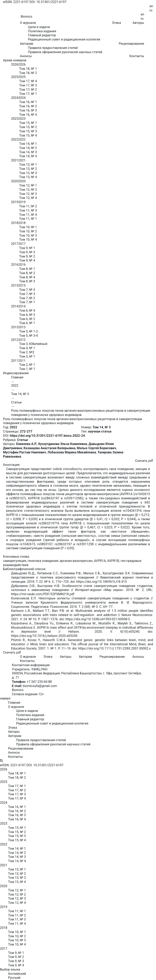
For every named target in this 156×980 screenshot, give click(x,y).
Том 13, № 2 (28, 169)
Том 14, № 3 (28, 152)
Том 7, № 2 (27, 298)
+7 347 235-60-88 (39, 682)
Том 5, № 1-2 (28, 331)
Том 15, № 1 (28, 123)
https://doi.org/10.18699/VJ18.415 (101, 582)
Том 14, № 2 (28, 148)
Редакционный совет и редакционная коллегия (64, 39)
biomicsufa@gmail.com (40, 686)
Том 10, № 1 (28, 227)
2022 (15, 139)
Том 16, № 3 (28, 110)
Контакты (137, 56)
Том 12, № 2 (28, 190)
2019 (15, 202)
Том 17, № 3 (28, 85)
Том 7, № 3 (27, 294)
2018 (15, 223)
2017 (15, 244)
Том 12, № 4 (28, 198)
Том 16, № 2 (28, 106)
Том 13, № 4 (28, 177)
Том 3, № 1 (27, 356)
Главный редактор (42, 35)
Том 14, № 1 (28, 144)
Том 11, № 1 (28, 219)
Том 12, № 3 (28, 194)
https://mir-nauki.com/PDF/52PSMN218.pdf (43, 594)
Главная (17, 377)
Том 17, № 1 (28, 94)
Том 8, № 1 (27, 269)
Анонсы (26, 56)
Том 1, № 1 (27, 369)
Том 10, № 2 (28, 231)
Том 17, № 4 (28, 81)
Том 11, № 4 (28, 215)
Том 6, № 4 (27, 311)
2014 (15, 306)
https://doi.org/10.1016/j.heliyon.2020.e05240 (44, 636)
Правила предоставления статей (53, 48)
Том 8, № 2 (27, 273)
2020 (15, 181)
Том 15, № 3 (28, 131)
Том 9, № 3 (27, 252)
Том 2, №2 (27, 352)
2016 (15, 265)
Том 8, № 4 (27, 277)
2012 (15, 340)
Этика (116, 23)
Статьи (16, 402)
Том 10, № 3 (28, 236)
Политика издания (42, 31)
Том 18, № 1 (28, 69)
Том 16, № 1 (28, 102)
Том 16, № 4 (28, 115)
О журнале (28, 657)
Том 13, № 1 (28, 165)
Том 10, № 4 (28, 240)
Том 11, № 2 (28, 206)
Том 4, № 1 (27, 348)
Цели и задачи (39, 27)
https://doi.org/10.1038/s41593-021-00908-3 (98, 619)
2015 (15, 285)
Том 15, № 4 (28, 135)
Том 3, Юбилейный (33, 344)
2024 (15, 98)
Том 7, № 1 (27, 302)
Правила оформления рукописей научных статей (65, 52)
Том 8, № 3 (27, 281)
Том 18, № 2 (28, 73)
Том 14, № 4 (28, 156)
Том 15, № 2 (28, 127)
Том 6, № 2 (27, 319)
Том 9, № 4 (27, 260)
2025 (15, 77)
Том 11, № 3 (28, 210)
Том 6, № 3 (27, 315)
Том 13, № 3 (28, 173)
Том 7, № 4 (27, 290)
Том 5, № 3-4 (28, 336)
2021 (15, 160)
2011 (15, 361)
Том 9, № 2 (27, 256)
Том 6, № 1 (27, 323)
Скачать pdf (144, 461)
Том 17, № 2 (28, 90)
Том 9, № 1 (27, 248)
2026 (15, 64)
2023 (15, 119)
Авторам (86, 657)
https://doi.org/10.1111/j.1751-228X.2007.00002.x (115, 648)
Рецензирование (131, 44)
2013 (15, 327)
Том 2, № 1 (27, 365)
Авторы (138, 23)
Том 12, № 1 (28, 185)
